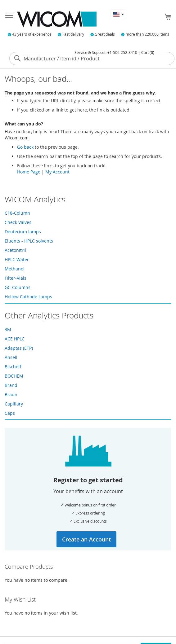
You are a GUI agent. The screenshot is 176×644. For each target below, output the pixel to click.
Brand (11, 385)
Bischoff (13, 367)
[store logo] (57, 19)
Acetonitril (15, 250)
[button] (118, 14)
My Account (57, 172)
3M (8, 329)
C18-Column (17, 213)
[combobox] (92, 59)
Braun (11, 394)
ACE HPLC (15, 339)
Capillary (14, 404)
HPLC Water (17, 259)
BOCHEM (14, 376)
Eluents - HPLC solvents (29, 241)
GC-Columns (18, 287)
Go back (25, 147)
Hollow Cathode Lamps (28, 297)
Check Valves (18, 222)
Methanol (15, 269)
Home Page (29, 172)
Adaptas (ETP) (19, 348)
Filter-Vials (16, 278)
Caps (10, 413)
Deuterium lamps (23, 232)
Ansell (11, 357)
